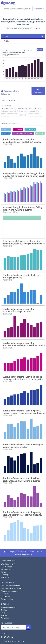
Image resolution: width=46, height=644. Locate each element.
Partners (5, 615)
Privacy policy (7, 599)
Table (6, 41)
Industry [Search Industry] (40, 133)
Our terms (5, 596)
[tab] (23, 36)
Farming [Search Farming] (6, 133)
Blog (3, 613)
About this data (9, 100)
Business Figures (8, 607)
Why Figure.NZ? (8, 564)
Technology (6, 569)
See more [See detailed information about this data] (23, 115)
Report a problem (10, 91)
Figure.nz (8, 3)
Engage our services (10, 591)
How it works (6, 566)
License (6, 94)
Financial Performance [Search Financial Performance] (23, 133)
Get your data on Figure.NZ (13, 588)
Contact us (6, 594)
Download (38, 91)
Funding (4, 574)
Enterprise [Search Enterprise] (30, 129)
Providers (5, 618)
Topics (4, 610)
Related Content (9, 123)
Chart (7, 36)
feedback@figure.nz (23, 554)
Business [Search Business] (6, 129)
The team (5, 577)
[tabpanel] (23, 65)
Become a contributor (10, 586)
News (3, 572)
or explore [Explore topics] (39, 8)
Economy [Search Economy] (18, 129)
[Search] (30, 8)
